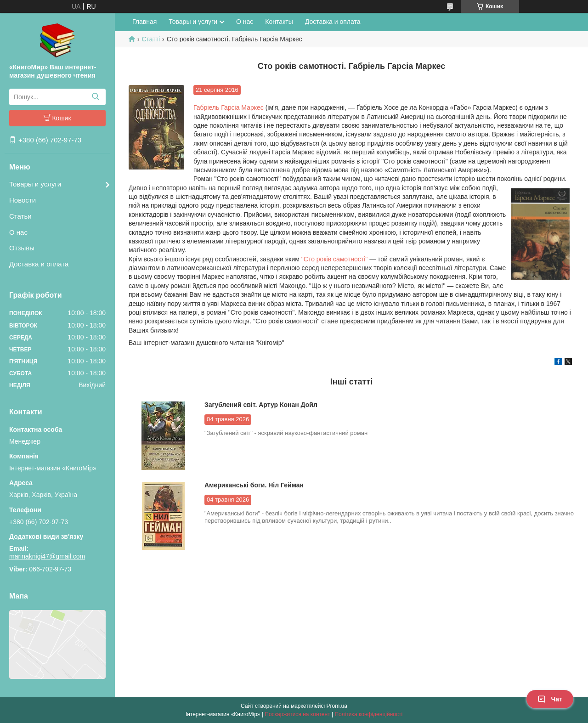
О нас (18, 232)
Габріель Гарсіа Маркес (229, 107)
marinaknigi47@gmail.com (47, 556)
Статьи (20, 216)
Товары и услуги (35, 184)
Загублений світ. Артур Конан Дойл (261, 405)
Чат (550, 699)
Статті (151, 39)
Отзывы (22, 248)
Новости (23, 200)
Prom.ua (337, 706)
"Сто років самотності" (334, 259)
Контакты (279, 22)
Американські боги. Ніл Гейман (254, 485)
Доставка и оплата (39, 264)
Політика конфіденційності (368, 714)
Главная (144, 22)
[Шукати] (95, 97)
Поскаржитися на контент (297, 714)
